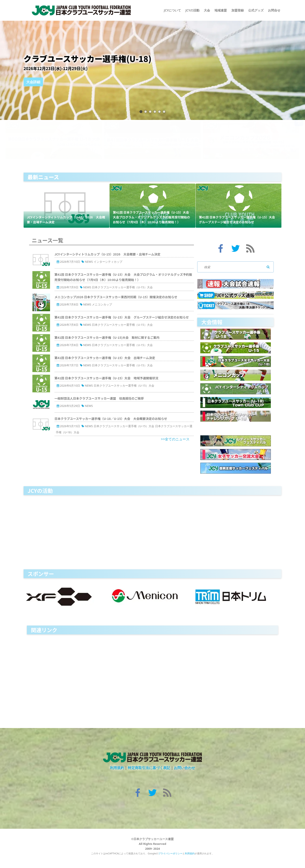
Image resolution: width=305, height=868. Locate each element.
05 (159, 112)
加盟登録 (238, 10)
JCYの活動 (192, 10)
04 (155, 112)
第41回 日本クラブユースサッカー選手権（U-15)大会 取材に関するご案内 (107, 337)
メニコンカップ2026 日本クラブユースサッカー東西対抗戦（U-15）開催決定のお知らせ (116, 297)
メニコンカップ (102, 304)
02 (146, 112)
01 (141, 112)
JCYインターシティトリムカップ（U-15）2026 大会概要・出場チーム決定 (107, 254)
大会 (207, 10)
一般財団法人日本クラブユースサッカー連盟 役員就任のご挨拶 (99, 398)
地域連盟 (221, 10)
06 (164, 112)
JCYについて (173, 10)
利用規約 (117, 768)
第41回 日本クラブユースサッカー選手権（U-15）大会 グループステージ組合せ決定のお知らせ (122, 317)
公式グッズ (256, 10)
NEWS (89, 262)
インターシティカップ (108, 262)
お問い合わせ (184, 768)
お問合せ (274, 10)
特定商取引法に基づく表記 (149, 768)
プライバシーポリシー (170, 853)
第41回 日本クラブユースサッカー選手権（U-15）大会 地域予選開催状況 (106, 378)
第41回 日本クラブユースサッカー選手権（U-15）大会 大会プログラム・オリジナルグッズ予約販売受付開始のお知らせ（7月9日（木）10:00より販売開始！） (152, 217)
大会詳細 (33, 86)
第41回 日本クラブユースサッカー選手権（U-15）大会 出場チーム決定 (105, 358)
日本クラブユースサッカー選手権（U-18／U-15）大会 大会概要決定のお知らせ (111, 419)
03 (150, 112)
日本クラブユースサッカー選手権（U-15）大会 (122, 287)
